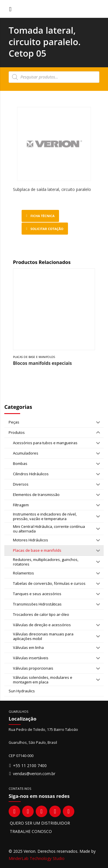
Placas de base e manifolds (34, 357)
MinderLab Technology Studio (37, 858)
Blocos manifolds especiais (42, 363)
